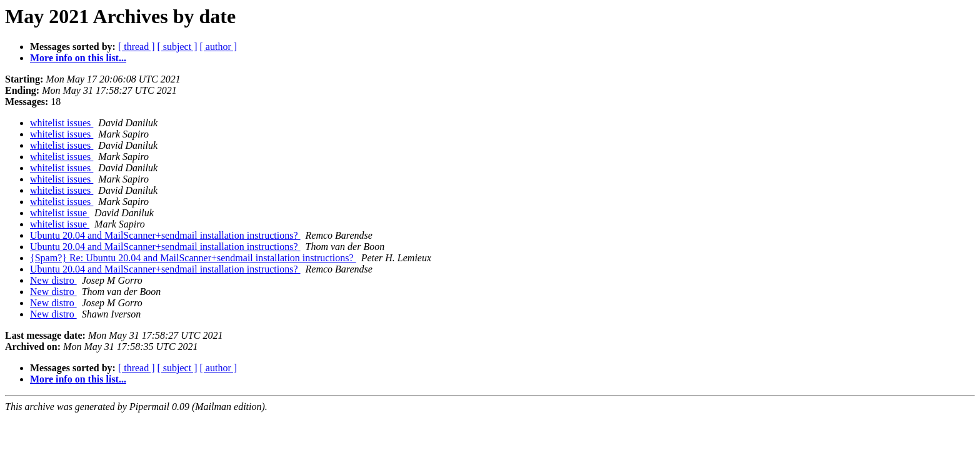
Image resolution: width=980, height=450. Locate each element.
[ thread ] (137, 47)
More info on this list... (78, 58)
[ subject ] (177, 47)
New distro (53, 280)
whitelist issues (62, 123)
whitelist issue (60, 213)
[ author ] (219, 47)
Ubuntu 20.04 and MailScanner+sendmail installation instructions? (165, 235)
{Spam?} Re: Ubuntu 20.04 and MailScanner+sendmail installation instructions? (193, 258)
